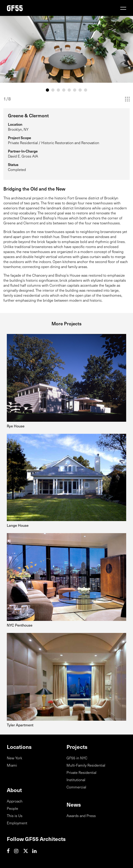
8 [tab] (86, 90)
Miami (12, 765)
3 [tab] (58, 90)
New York (15, 758)
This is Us (15, 815)
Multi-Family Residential (86, 765)
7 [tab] (80, 90)
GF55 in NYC (77, 758)
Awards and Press (81, 815)
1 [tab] (47, 90)
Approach (15, 801)
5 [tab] (69, 90)
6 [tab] (75, 90)
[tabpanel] (66, 49)
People (12, 808)
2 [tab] (53, 90)
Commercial (76, 787)
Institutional (76, 780)
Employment (17, 823)
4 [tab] (64, 90)
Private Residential (81, 772)
